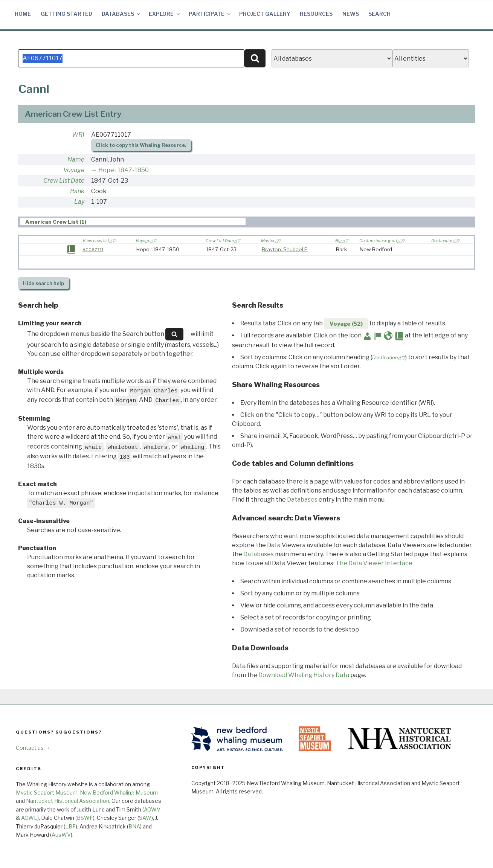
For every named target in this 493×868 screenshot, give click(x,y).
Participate (210, 14)
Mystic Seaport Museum (47, 792)
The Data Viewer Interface (374, 563)
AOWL (29, 818)
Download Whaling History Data (304, 675)
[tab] (133, 222)
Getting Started (66, 14)
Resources (316, 14)
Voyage (74, 170)
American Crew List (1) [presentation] (56, 222)
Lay (79, 202)
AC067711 (93, 250)
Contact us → (33, 748)
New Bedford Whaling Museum (119, 792)
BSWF (85, 818)
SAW (145, 818)
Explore (165, 14)
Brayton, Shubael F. (285, 249)
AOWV (152, 809)
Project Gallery (265, 14)
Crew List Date (64, 181)
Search (379, 14)
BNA (134, 826)
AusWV (61, 835)
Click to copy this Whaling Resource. (141, 145)
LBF (70, 826)
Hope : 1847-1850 (124, 170)
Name (76, 159)
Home (23, 14)
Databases (121, 14)
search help (43, 283)
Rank (77, 191)
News (351, 14)
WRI (78, 135)
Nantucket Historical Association (68, 801)
